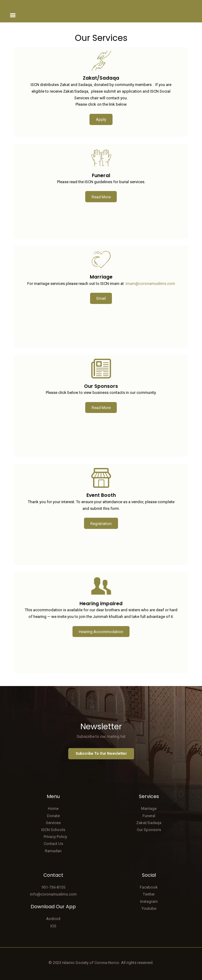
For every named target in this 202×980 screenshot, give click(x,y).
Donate (53, 816)
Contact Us (53, 844)
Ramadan (53, 851)
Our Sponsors (149, 830)
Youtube (149, 908)
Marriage (149, 808)
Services (53, 823)
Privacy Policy (55, 837)
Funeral (149, 816)
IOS (53, 926)
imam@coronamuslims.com (150, 284)
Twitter (149, 894)
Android (53, 919)
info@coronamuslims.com (53, 894)
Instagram (149, 901)
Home (53, 808)
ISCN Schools (53, 830)
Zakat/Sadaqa (149, 823)
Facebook (149, 887)
